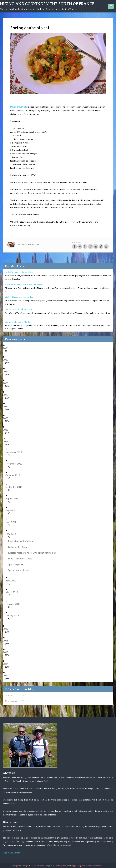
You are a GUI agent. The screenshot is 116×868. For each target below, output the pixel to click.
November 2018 (15, 464)
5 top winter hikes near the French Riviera (24, 284)
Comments (11, 701)
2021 (7, 406)
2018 (7, 441)
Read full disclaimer (11, 853)
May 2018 (12, 534)
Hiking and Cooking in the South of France (47, 4)
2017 (7, 629)
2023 (7, 383)
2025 (7, 360)
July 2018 (11, 510)
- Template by (55, 866)
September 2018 (15, 487)
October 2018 (14, 475)
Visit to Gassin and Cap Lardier (19, 297)
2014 (7, 664)
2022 (7, 395)
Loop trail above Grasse (21, 558)
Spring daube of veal (19, 570)
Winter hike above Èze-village (18, 309)
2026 (7, 348)
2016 (7, 641)
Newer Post (8, 260)
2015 (7, 652)
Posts (9, 696)
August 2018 (13, 498)
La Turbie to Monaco (20, 547)
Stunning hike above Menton (18, 322)
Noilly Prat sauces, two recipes (19, 272)
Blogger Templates (78, 866)
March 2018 (13, 592)
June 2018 (12, 522)
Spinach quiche (17, 564)
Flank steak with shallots (22, 541)
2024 (7, 371)
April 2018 (12, 581)
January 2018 (13, 615)
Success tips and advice (95, 866)
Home (58, 260)
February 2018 (14, 604)
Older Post (108, 260)
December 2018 (15, 452)
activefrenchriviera (28, 245)
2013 (7, 675)
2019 (7, 430)
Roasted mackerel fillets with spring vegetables (33, 553)
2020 (7, 418)
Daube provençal (18, 107)
